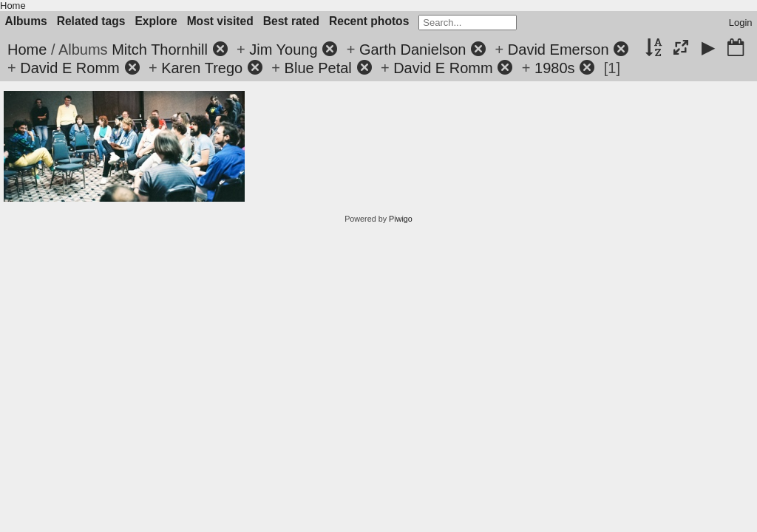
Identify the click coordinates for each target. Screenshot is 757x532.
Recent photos (369, 21)
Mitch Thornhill (160, 50)
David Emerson (559, 50)
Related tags (91, 21)
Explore (156, 21)
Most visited (220, 21)
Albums (26, 21)
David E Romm (69, 68)
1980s (555, 68)
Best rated (291, 21)
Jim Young (283, 50)
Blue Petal (318, 68)
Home (13, 6)
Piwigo (401, 219)
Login (741, 23)
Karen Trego (202, 68)
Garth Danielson (413, 50)
